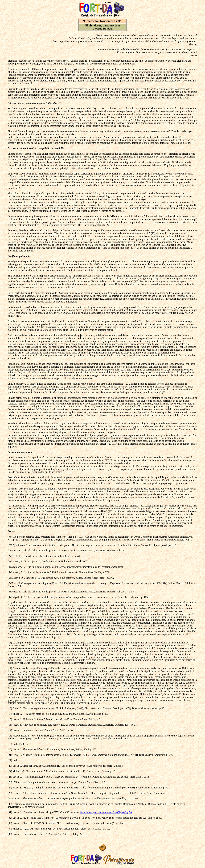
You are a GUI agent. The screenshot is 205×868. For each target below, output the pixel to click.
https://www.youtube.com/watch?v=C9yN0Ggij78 (106, 812)
